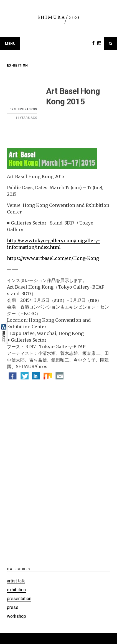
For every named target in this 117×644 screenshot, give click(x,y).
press (13, 607)
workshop (16, 616)
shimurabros (26, 109)
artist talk (16, 581)
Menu (10, 44)
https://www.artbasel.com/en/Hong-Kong (53, 258)
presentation (19, 599)
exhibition (17, 65)
